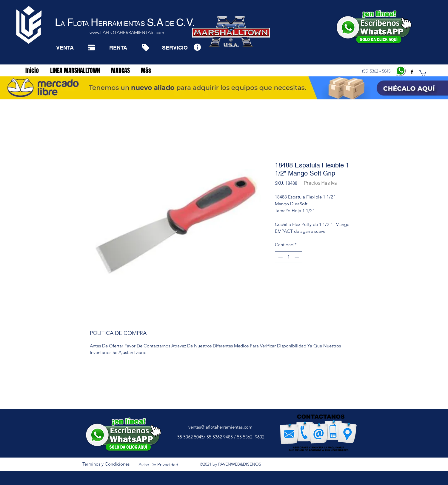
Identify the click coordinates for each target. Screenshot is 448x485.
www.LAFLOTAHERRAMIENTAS (121, 32)
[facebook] (412, 72)
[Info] (197, 47)
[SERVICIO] (175, 47)
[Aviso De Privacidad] (158, 465)
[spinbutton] (288, 257)
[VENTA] (65, 47)
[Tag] (146, 47)
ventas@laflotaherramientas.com (220, 427)
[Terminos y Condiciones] (106, 464)
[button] (423, 73)
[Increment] (297, 257)
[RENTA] (118, 47)
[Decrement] (280, 257)
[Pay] (91, 47)
